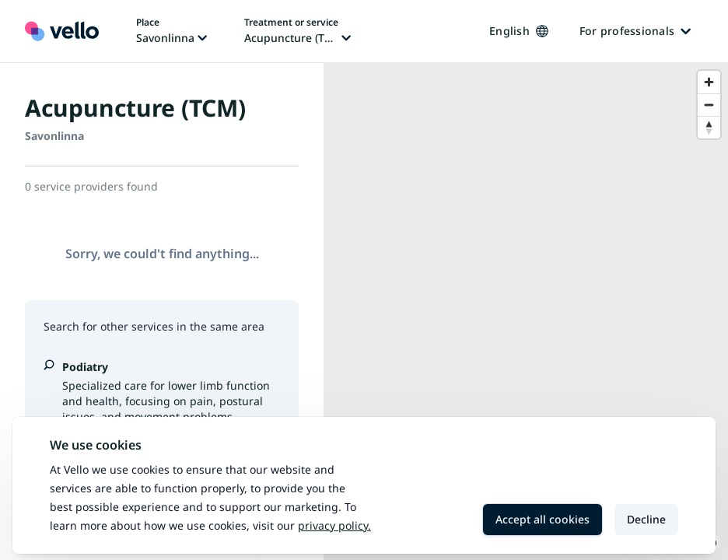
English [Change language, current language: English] (519, 31)
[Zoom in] (709, 82)
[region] (526, 311)
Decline (646, 519)
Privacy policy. (334, 525)
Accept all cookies (542, 519)
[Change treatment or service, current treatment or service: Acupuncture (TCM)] (297, 31)
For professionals (635, 31)
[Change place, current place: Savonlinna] (171, 31)
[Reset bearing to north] (709, 127)
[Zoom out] (709, 105)
